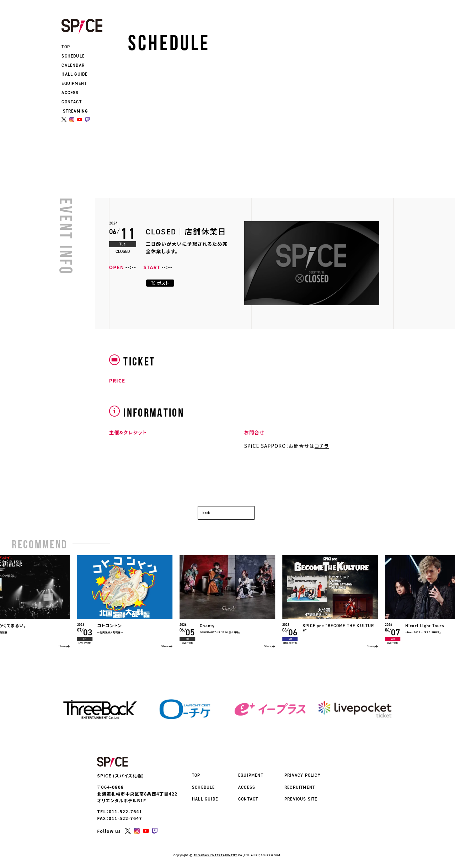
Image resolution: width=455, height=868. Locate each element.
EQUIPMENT (74, 83)
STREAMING (76, 111)
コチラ (322, 446)
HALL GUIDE (74, 74)
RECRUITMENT (300, 787)
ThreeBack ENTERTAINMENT (216, 851)
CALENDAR (73, 65)
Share (64, 646)
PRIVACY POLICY (303, 775)
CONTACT (71, 102)
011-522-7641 (125, 807)
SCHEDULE (73, 56)
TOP (66, 47)
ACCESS (70, 93)
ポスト (160, 283)
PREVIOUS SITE (301, 799)
